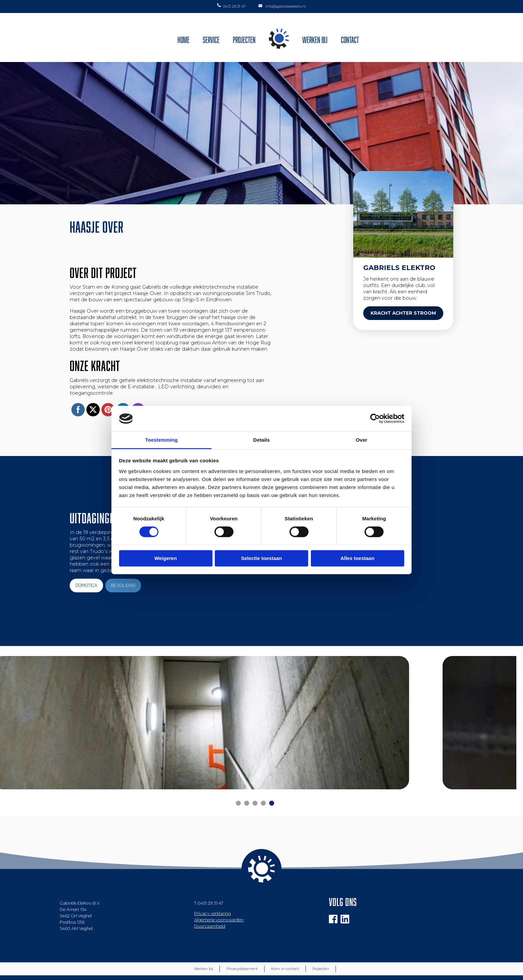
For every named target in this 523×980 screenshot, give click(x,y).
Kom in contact (285, 948)
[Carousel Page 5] (272, 782)
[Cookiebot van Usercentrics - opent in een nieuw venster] (375, 419)
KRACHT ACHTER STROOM (403, 313)
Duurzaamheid (210, 905)
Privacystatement (242, 948)
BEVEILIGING (123, 585)
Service (211, 39)
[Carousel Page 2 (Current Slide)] (247, 782)
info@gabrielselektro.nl (282, 6)
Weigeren (166, 558)
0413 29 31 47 (231, 6)
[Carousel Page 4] (263, 782)
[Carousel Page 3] (255, 782)
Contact (350, 39)
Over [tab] (362, 440)
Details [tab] (261, 440)
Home (183, 39)
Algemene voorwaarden (219, 899)
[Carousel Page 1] (238, 782)
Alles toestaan (358, 558)
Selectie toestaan (262, 558)
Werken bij (315, 39)
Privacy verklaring (212, 893)
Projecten (244, 39)
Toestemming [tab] (161, 440)
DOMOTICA (86, 585)
